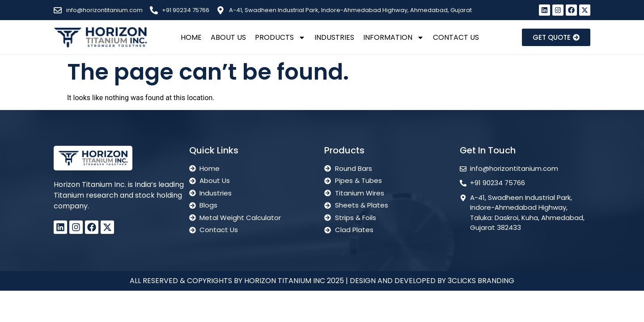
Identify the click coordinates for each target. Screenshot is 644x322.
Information (394, 38)
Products (280, 38)
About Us (228, 37)
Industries (334, 37)
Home (191, 37)
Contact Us (456, 37)
